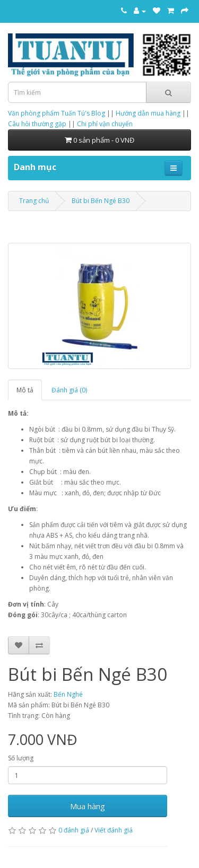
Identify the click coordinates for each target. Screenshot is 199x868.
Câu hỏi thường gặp (37, 124)
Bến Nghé (68, 694)
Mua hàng (88, 806)
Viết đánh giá (114, 830)
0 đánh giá (74, 830)
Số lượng (21, 758)
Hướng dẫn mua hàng (148, 113)
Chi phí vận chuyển (105, 124)
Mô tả (25, 390)
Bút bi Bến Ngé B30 (101, 201)
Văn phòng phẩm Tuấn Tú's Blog (57, 113)
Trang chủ (34, 201)
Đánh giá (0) (69, 390)
